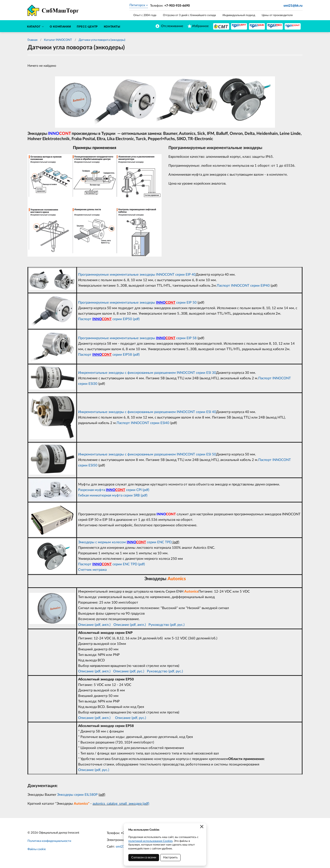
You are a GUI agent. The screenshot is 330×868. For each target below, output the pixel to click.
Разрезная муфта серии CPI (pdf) (114, 490)
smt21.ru (122, 847)
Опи (117, 625)
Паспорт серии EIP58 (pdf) (109, 355)
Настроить (170, 858)
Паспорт (85, 564)
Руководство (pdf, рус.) (166, 625)
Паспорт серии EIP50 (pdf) (109, 319)
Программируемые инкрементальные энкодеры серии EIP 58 (137, 338)
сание (125, 625)
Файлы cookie (37, 849)
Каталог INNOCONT (58, 40)
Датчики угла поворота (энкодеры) (102, 40)
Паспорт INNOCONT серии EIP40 (243, 286)
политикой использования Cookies (150, 841)
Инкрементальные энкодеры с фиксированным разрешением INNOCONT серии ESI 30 (147, 373)
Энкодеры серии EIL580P (78, 795)
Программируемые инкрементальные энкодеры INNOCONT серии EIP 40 (137, 275)
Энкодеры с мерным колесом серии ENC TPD (125, 542)
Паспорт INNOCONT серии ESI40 (143, 423)
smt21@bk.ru (293, 6)
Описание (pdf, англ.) (94, 625)
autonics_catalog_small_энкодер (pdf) (121, 804)
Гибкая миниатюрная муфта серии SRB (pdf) (113, 495)
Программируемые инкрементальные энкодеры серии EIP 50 (137, 303)
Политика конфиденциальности (49, 841)
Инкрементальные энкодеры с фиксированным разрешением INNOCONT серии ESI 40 (147, 412)
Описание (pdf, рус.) (129, 671)
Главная (32, 40)
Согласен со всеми (144, 858)
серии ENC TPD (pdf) (123, 564)
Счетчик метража (92, 570)
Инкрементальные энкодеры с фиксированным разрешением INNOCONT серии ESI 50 (147, 454)
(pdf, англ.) (137, 625)
